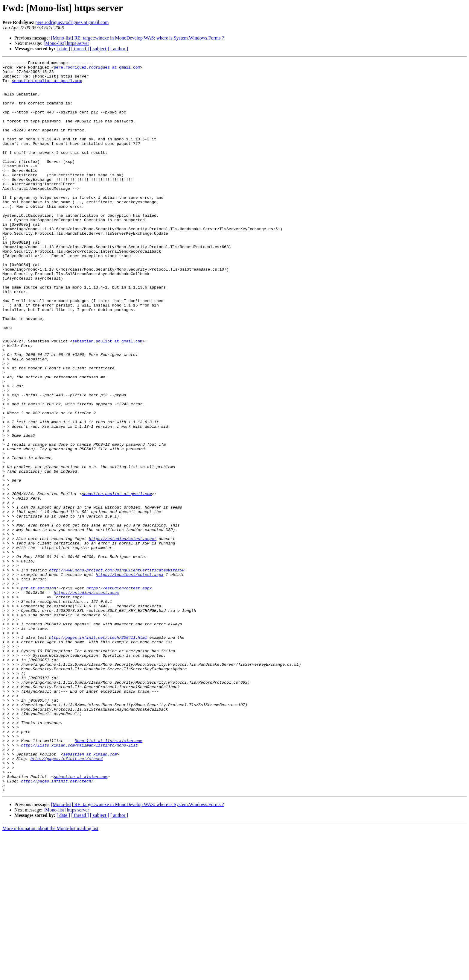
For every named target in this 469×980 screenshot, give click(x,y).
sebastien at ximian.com (90, 893)
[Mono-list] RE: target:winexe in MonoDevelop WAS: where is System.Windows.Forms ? (138, 38)
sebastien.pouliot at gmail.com (47, 85)
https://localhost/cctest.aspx (130, 678)
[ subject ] (100, 49)
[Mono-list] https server (66, 43)
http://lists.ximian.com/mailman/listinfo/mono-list (79, 882)
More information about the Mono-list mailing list (50, 975)
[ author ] (119, 49)
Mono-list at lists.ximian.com (109, 877)
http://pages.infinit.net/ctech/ (67, 899)
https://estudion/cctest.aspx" (123, 635)
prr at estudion (38, 694)
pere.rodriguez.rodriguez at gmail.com (72, 22)
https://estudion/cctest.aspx (119, 694)
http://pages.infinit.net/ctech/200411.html (98, 753)
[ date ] (63, 49)
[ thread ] (80, 49)
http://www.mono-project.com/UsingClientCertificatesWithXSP (117, 672)
